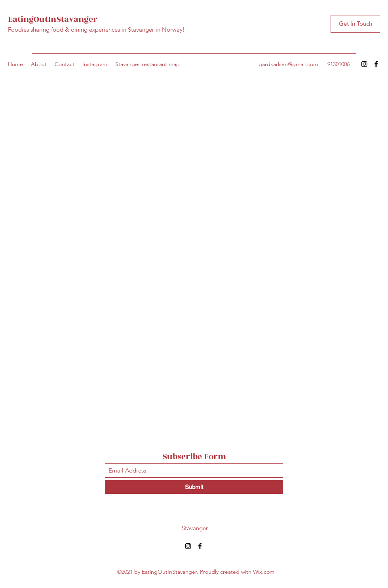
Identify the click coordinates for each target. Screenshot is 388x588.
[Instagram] (364, 64)
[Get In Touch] (355, 24)
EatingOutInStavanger (53, 19)
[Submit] (194, 487)
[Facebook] (376, 64)
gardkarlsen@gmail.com (288, 64)
